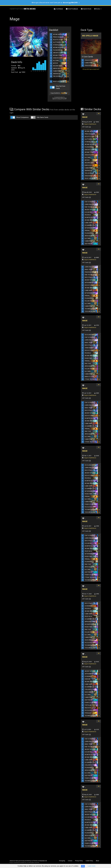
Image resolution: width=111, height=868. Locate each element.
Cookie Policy (89, 861)
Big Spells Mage (90, 36)
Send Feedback (72, 9)
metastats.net (43, 861)
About (97, 861)
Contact (70, 861)
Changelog (62, 861)
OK (83, 866)
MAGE (85, 117)
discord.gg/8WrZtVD (70, 3)
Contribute (58, 9)
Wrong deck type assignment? (91, 69)
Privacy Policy (79, 861)
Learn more (92, 866)
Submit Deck (86, 9)
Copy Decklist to (59, 93)
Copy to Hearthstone (90, 124)
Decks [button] (98, 9)
